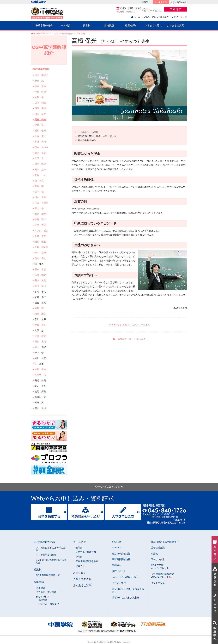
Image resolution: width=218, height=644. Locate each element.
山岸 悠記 (41, 164)
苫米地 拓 (41, 375)
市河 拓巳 (41, 286)
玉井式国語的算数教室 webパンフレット (162, 575)
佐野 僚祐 (41, 369)
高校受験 (41, 588)
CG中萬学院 (161, 2)
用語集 (154, 554)
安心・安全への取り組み (157, 17)
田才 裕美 (41, 153)
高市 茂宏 (41, 280)
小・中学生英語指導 (46, 555)
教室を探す (131, 25)
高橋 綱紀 (41, 275)
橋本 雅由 (41, 86)
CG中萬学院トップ (42, 34)
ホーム (137, 17)
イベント (117, 548)
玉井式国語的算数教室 (87, 561)
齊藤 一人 (41, 175)
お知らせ (117, 542)
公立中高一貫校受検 (46, 592)
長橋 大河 (41, 142)
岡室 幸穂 (41, 108)
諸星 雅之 (41, 314)
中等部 (79, 557)
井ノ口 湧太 (42, 231)
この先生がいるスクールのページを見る (129, 325)
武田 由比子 (42, 75)
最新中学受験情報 (121, 554)
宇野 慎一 (41, 125)
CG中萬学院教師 (41, 69)
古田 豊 (39, 158)
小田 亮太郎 (42, 203)
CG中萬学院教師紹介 (64, 34)
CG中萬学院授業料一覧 (48, 575)
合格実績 (109, 25)
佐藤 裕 (39, 97)
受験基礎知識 (158, 548)
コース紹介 (64, 25)
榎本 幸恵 (41, 269)
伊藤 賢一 (41, 219)
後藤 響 (39, 308)
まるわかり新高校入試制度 (126, 598)
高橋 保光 (41, 120)
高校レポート (119, 571)
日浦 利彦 (41, 103)
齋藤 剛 (39, 186)
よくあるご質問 (176, 25)
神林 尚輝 (41, 92)
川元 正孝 (41, 197)
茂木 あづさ (42, 147)
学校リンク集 (158, 559)
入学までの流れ (153, 25)
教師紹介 (117, 565)
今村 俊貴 (41, 236)
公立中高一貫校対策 (86, 552)
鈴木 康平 (41, 136)
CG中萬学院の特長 (42, 25)
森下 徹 (39, 192)
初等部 (79, 548)
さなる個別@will (178, 2)
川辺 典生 (41, 114)
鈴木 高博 (41, 253)
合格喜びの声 (43, 597)
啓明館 (145, 2)
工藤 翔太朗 (42, 247)
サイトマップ (180, 17)
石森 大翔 (41, 341)
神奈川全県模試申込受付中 (165, 542)
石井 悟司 (41, 131)
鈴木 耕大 (41, 336)
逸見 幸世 (41, 214)
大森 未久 (41, 325)
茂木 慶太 (41, 258)
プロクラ (80, 566)
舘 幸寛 (39, 181)
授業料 (87, 25)
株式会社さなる (128, 631)
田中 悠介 (41, 170)
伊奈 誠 (39, 81)
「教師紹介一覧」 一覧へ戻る (131, 339)
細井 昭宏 (41, 242)
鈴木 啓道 (41, 225)
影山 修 (39, 208)
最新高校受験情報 (121, 559)
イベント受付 (119, 583)
